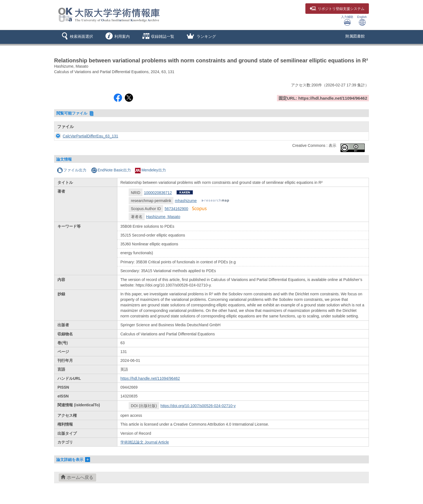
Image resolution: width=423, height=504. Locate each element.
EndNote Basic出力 (111, 170)
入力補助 (347, 21)
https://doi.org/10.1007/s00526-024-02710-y (198, 406)
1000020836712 (158, 193)
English (362, 21)
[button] (76, 37)
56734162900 (176, 209)
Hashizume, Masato (163, 217)
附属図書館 (355, 36)
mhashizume (186, 201)
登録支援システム (337, 9)
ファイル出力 (72, 170)
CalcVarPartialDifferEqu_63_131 (85, 136)
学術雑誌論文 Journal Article (145, 442)
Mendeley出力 (150, 170)
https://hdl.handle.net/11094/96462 (150, 378)
